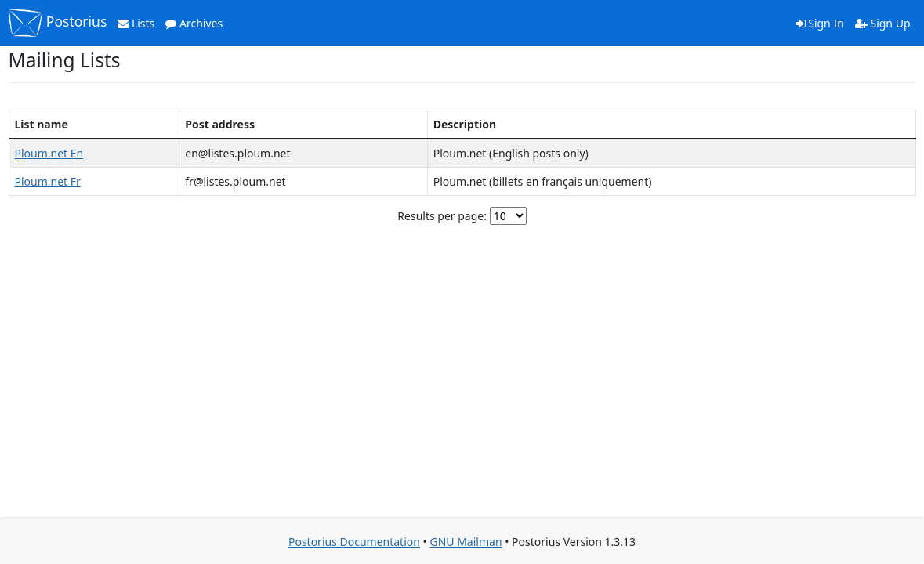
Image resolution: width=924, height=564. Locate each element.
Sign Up (883, 23)
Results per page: (442, 216)
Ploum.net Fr (48, 181)
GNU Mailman (466, 542)
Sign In (820, 23)
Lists (136, 23)
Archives (194, 23)
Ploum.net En (49, 153)
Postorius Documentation (354, 542)
